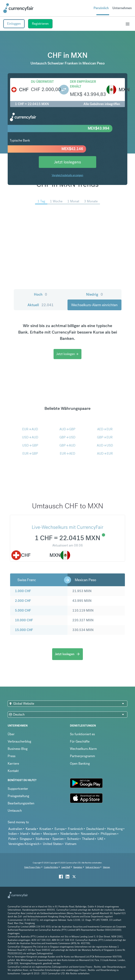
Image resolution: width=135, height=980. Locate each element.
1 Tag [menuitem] (41, 201)
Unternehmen (122, 8)
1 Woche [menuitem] (56, 201)
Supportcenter (18, 789)
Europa (60, 829)
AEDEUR (105, 429)
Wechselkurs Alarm (83, 749)
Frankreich (75, 829)
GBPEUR (105, 437)
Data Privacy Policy (32, 867)
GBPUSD (67, 437)
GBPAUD (67, 445)
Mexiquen (50, 834)
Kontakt (13, 771)
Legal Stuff (66, 867)
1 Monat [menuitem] (73, 201)
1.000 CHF (23, 591)
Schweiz (73, 839)
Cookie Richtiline (51, 867)
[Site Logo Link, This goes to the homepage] (18, 8)
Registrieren (40, 24)
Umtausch (15, 811)
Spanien (58, 839)
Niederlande (69, 834)
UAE (100, 839)
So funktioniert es (82, 734)
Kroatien (45, 829)
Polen (12, 839)
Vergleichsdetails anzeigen (67, 175)
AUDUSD (105, 445)
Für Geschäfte (80, 741)
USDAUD (30, 437)
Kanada (31, 829)
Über (11, 734)
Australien (15, 829)
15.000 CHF (24, 630)
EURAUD (30, 429)
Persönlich (101, 8)
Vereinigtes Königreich (24, 844)
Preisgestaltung (18, 796)
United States (52, 844)
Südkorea (42, 839)
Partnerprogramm (82, 756)
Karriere (13, 764)
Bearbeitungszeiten (21, 803)
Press (12, 756)
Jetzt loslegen (67, 354)
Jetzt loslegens (67, 162)
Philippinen (109, 834)
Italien (36, 834)
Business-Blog (18, 749)
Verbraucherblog (19, 741)
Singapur (26, 839)
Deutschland (95, 829)
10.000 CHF (24, 620)
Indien (13, 834)
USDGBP (30, 445)
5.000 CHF (23, 610)
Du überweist (42, 82)
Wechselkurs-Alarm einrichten (94, 305)
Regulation (78, 867)
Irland (24, 834)
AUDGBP (67, 429)
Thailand (88, 839)
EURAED (67, 454)
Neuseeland (89, 834)
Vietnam (71, 844)
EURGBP (30, 454)
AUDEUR (105, 454)
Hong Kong (115, 829)
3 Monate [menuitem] (91, 201)
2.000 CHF (23, 601)
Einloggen (14, 24)
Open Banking (80, 764)
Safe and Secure (93, 867)
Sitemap (106, 867)
